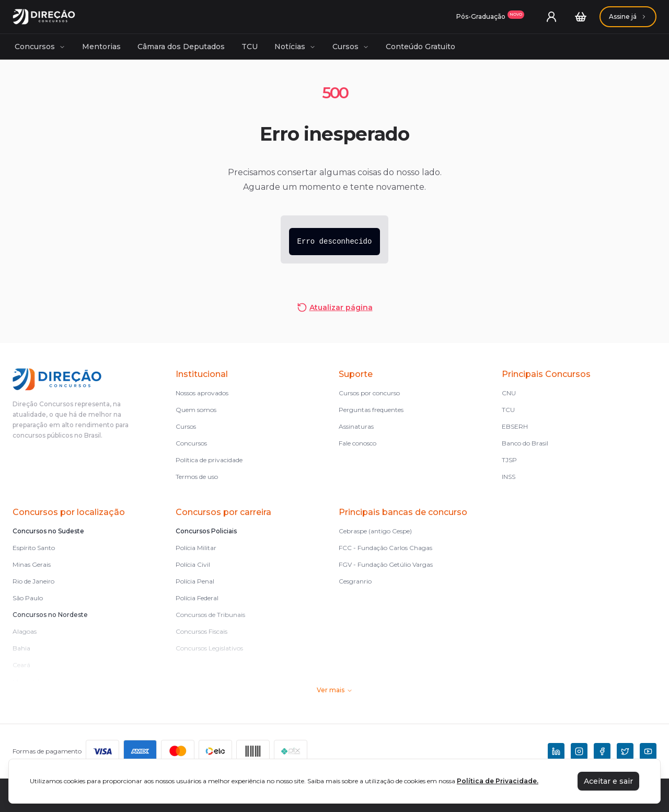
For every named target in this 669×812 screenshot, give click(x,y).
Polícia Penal (195, 581)
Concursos (40, 47)
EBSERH (515, 426)
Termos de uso (197, 477)
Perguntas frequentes (371, 410)
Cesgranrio (355, 581)
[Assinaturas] (490, 17)
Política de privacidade (209, 460)
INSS (509, 477)
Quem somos (196, 410)
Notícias (295, 47)
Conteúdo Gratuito (420, 47)
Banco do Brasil (525, 443)
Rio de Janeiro (33, 581)
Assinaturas (356, 426)
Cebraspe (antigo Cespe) (375, 531)
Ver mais (335, 690)
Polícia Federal (197, 598)
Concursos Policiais (206, 531)
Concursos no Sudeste (48, 531)
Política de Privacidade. (498, 781)
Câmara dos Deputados (181, 47)
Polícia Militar (196, 548)
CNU (509, 393)
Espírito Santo (34, 548)
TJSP (509, 460)
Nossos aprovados (202, 393)
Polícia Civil (193, 564)
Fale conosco (357, 443)
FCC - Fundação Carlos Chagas (385, 548)
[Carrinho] (581, 17)
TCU (250, 47)
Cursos (351, 47)
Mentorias (101, 47)
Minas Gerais (32, 564)
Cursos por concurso (369, 393)
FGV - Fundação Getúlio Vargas (386, 564)
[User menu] (551, 17)
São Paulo (28, 598)
